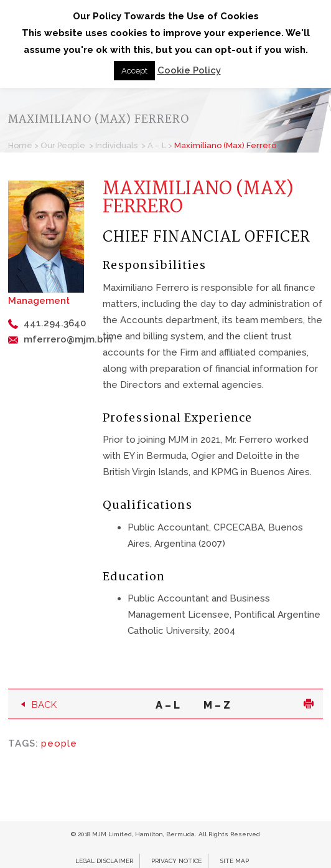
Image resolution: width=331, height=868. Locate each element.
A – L (157, 145)
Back (44, 705)
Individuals (116, 145)
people (59, 743)
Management (39, 301)
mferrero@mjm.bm (68, 339)
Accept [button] (134, 71)
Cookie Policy (189, 70)
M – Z (217, 705)
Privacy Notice (176, 861)
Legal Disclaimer (104, 861)
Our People (63, 145)
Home (20, 145)
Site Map (234, 861)
